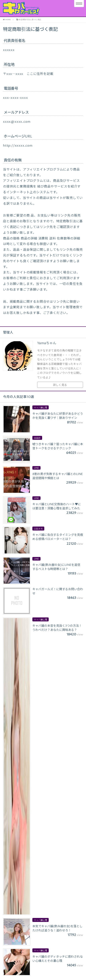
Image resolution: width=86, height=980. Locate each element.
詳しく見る (60, 385)
